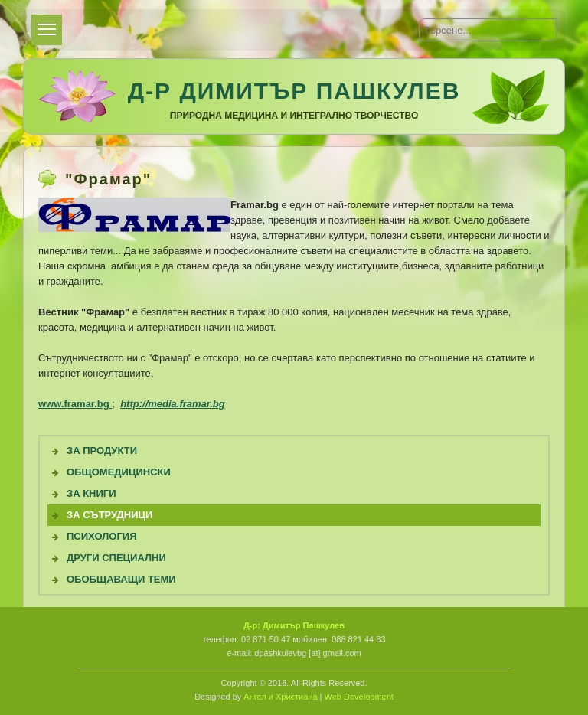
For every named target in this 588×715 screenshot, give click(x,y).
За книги (91, 493)
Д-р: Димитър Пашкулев (294, 625)
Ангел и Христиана (280, 697)
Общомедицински (119, 472)
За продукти (102, 451)
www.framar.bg (75, 404)
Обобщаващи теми (121, 579)
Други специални (116, 558)
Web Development (359, 697)
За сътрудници (109, 515)
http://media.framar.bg (173, 404)
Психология (102, 536)
